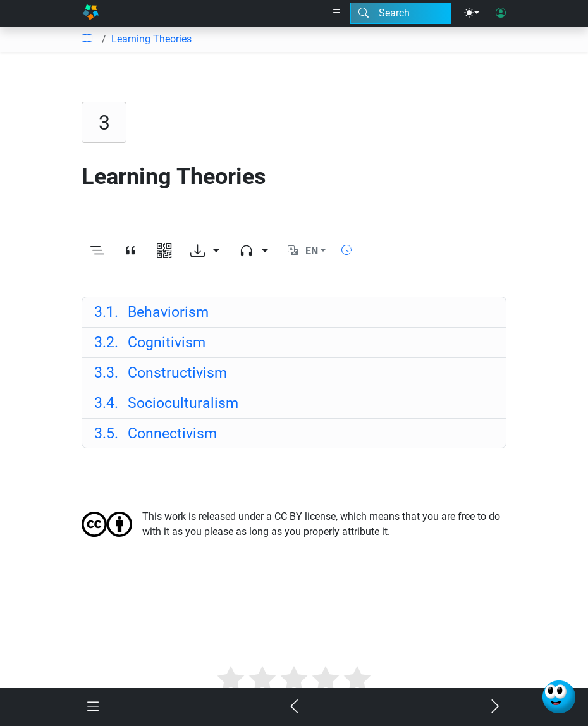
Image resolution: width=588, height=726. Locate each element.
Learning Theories (151, 39)
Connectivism (156, 433)
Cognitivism (150, 342)
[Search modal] (401, 13)
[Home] (90, 13)
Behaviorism (151, 312)
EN (312, 251)
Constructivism (161, 372)
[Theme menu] (472, 13)
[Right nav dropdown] (337, 13)
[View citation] (131, 251)
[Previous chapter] (294, 708)
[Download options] (205, 251)
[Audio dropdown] (254, 251)
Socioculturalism (166, 403)
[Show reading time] (346, 250)
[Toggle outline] (97, 251)
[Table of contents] (87, 39)
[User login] (501, 13)
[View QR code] (164, 251)
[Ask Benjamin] (559, 697)
